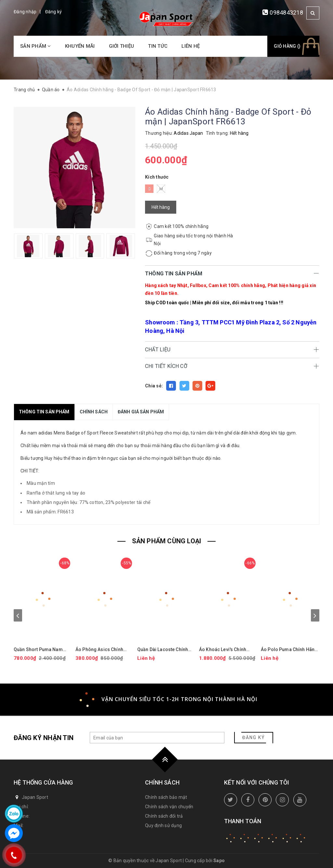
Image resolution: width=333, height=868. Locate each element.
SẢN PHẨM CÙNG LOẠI (167, 541)
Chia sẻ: (154, 386)
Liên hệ (191, 46)
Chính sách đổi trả (164, 816)
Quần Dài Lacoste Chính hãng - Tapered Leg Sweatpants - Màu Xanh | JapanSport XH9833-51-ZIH (164, 650)
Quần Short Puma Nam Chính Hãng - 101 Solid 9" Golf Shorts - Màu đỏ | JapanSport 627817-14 (41, 650)
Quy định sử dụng (163, 825)
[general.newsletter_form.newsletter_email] (157, 738)
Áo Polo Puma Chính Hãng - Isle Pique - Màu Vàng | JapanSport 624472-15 (289, 650)
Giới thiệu (122, 46)
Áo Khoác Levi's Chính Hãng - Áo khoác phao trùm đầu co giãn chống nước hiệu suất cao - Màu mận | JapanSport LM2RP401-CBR (226, 650)
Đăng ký (54, 12)
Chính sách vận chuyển (169, 807)
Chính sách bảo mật (166, 797)
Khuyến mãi (80, 46)
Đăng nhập (25, 12)
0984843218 (286, 13)
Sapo (219, 861)
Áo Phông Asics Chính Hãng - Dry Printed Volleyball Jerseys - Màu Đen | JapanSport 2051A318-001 (102, 650)
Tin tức (158, 46)
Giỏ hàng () (287, 46)
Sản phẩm (36, 46)
